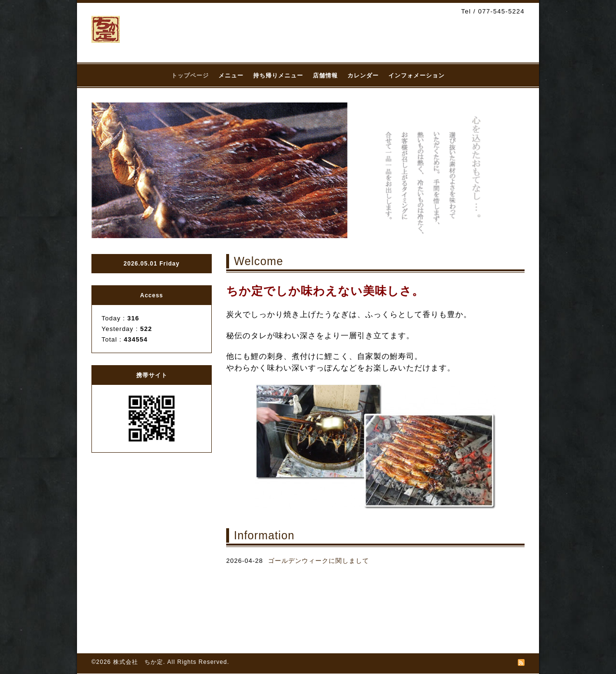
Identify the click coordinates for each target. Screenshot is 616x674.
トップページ (190, 76)
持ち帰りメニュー (278, 76)
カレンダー (363, 76)
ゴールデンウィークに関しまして (319, 561)
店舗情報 (325, 76)
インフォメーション (417, 76)
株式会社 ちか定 (138, 662)
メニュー (231, 76)
